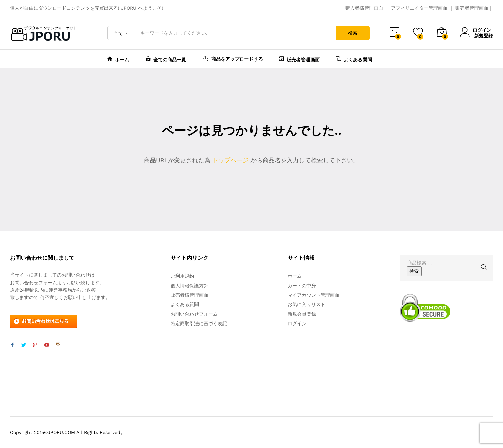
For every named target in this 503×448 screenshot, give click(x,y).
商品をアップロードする (233, 58)
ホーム (118, 59)
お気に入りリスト (306, 304)
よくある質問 (354, 59)
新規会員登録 (302, 314)
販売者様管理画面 (189, 295)
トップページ (230, 160)
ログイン (477, 30)
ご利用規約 (182, 276)
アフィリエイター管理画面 (419, 8)
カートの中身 (302, 286)
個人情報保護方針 (189, 286)
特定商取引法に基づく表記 (199, 323)
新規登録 (484, 35)
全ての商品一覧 (166, 59)
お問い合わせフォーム (194, 314)
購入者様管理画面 (364, 8)
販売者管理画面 (472, 8)
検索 (353, 33)
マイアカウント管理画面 (314, 295)
